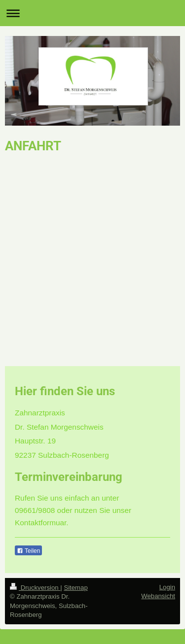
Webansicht (158, 596)
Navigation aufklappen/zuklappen (92, 13)
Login (167, 587)
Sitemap (75, 588)
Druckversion (35, 588)
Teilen (28, 551)
